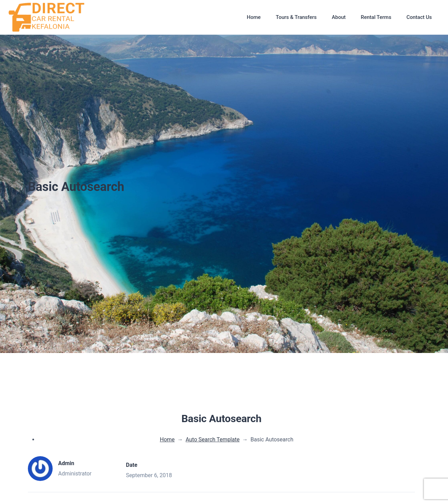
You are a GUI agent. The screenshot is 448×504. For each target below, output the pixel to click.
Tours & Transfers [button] (296, 17)
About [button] (339, 17)
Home (167, 439)
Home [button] (254, 17)
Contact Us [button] (419, 17)
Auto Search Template (212, 439)
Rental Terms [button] (376, 17)
